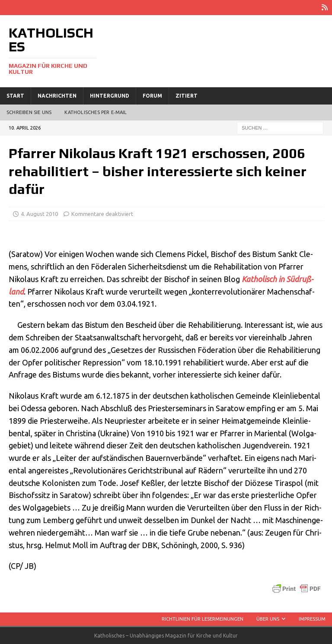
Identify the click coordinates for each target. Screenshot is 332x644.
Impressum (312, 619)
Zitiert (187, 96)
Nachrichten (57, 96)
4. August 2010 (39, 214)
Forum (152, 96)
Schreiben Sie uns (29, 112)
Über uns (268, 619)
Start (15, 96)
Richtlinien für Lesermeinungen (203, 619)
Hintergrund (110, 96)
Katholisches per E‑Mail (96, 112)
